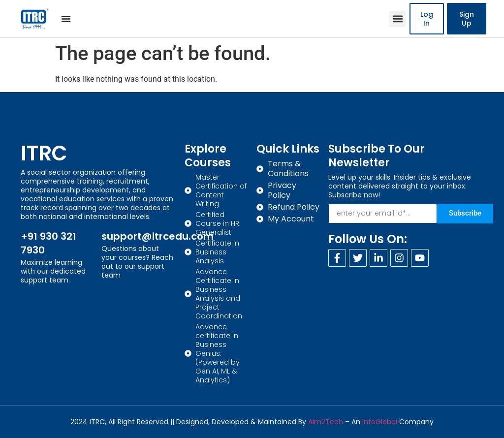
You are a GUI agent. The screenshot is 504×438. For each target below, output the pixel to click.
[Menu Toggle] (66, 19)
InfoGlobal (380, 422)
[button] (397, 19)
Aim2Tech (326, 422)
